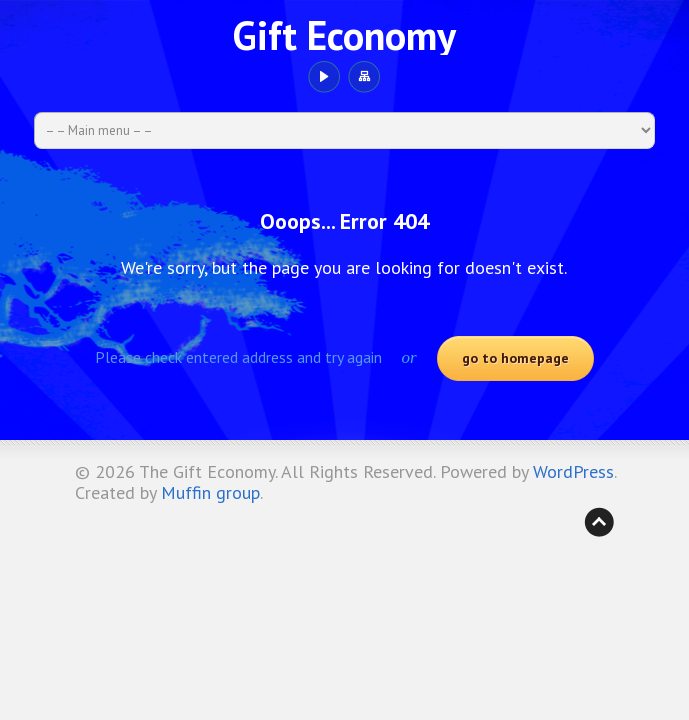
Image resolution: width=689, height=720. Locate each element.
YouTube (323, 77)
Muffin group (210, 492)
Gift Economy (344, 35)
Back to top (599, 522)
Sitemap (363, 77)
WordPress (573, 471)
